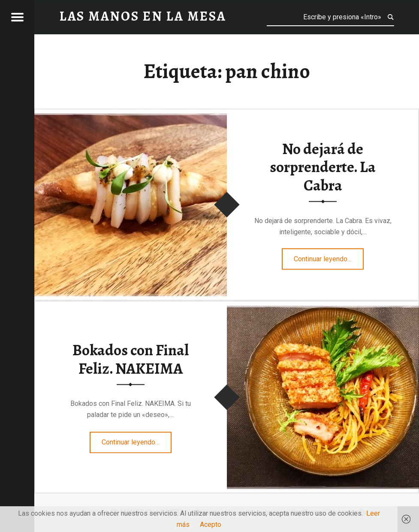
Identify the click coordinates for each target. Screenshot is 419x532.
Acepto (211, 524)
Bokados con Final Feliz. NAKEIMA (131, 359)
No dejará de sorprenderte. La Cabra (323, 167)
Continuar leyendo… (329, 256)
